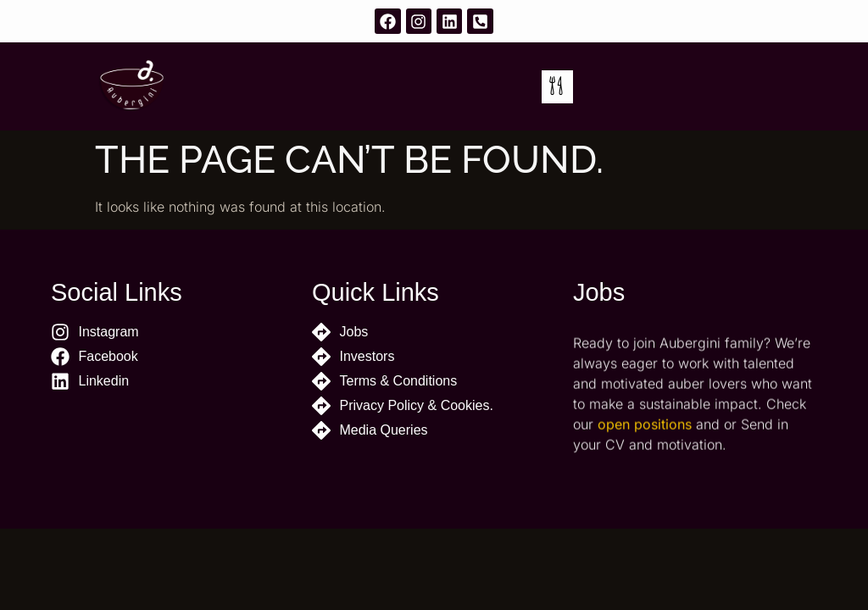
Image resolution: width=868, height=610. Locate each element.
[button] (557, 87)
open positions (645, 437)
